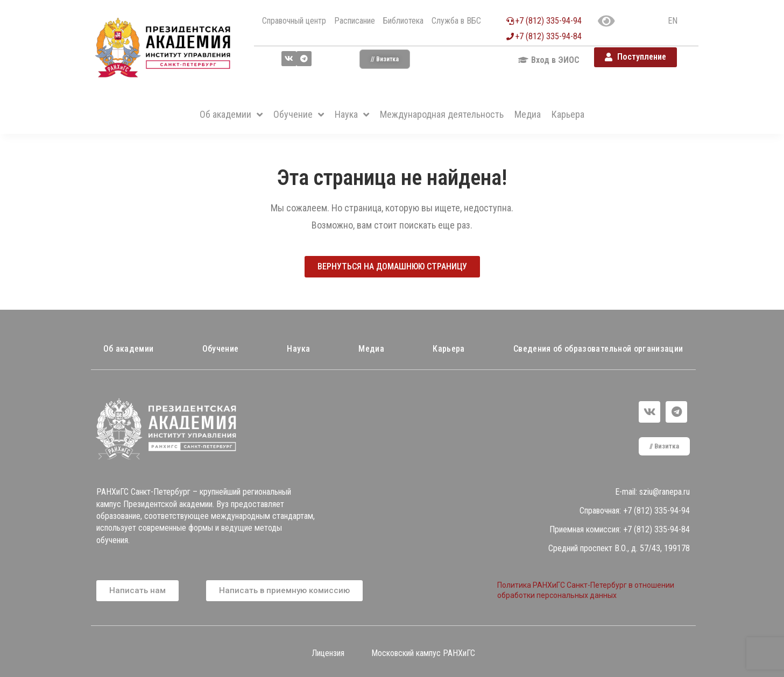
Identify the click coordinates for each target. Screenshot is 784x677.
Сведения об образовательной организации (598, 349)
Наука (298, 349)
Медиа (371, 349)
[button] (385, 59)
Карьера (448, 349)
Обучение (221, 349)
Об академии (129, 349)
